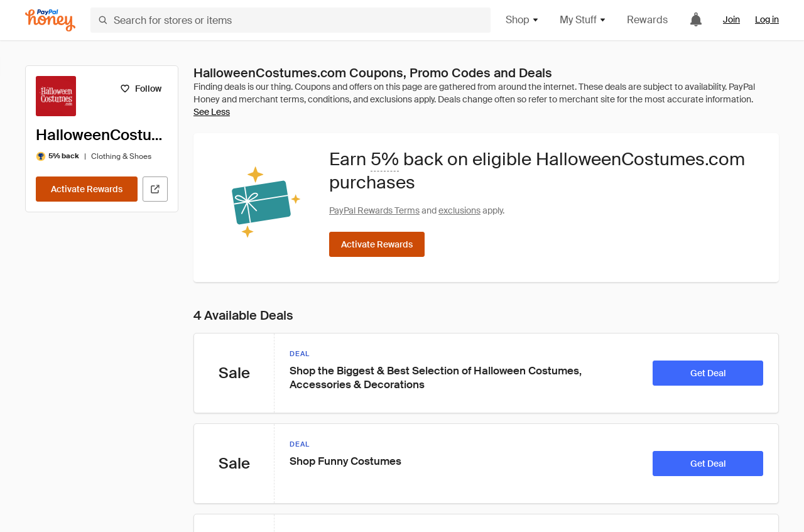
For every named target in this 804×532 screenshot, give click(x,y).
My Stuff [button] (583, 20)
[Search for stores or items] (291, 20)
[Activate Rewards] (87, 189)
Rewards (647, 20)
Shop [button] (523, 20)
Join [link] (731, 19)
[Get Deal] (708, 373)
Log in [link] (767, 19)
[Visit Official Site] (155, 189)
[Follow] (140, 89)
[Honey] (50, 20)
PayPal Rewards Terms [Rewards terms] (374, 210)
